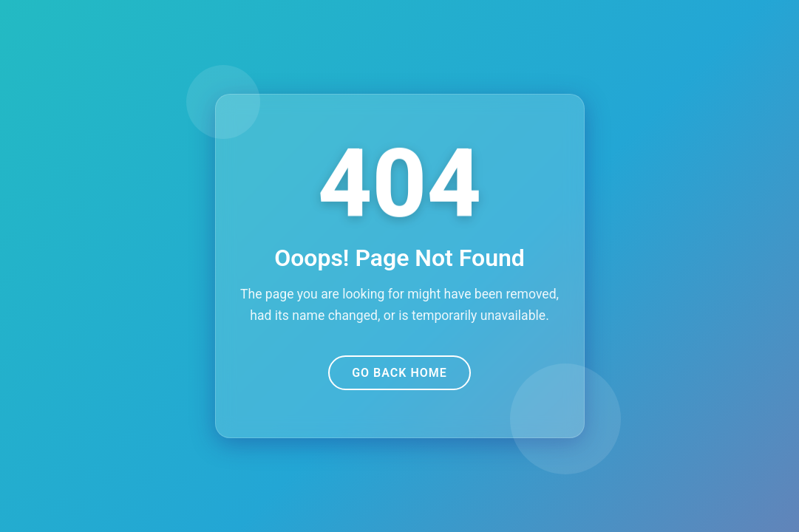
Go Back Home (399, 373)
